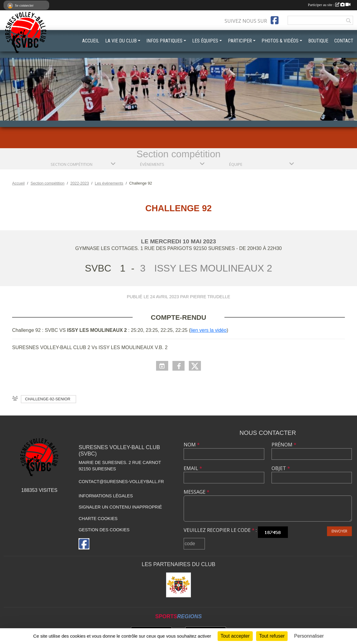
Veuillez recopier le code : (220, 530)
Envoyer (339, 531)
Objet (281, 468)
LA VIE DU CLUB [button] (121, 41)
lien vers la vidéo (208, 330)
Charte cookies (98, 519)
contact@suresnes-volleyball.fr (121, 482)
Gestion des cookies (104, 530)
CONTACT (344, 41)
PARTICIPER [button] (240, 41)
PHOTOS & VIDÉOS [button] (280, 41)
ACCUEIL (91, 41)
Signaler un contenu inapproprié (120, 507)
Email (193, 468)
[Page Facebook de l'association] (275, 20)
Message (197, 492)
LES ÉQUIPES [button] (205, 41)
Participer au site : (329, 5)
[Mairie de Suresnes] (178, 585)
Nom (192, 445)
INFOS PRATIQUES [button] (164, 41)
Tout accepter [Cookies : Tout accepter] (235, 636)
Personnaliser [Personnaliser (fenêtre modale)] (309, 636)
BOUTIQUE (318, 41)
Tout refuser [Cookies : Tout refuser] (272, 636)
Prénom (284, 445)
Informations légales (106, 496)
